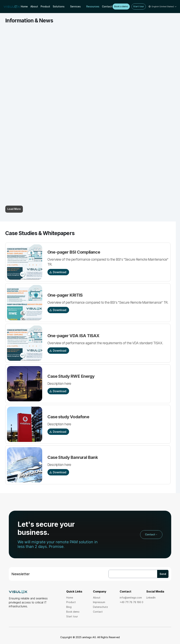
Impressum (99, 602)
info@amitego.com (131, 598)
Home (70, 598)
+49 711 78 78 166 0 (131, 602)
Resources (93, 6)
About (97, 598)
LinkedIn (151, 598)
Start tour (72, 616)
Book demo (73, 612)
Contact (98, 612)
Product (71, 602)
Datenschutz (100, 607)
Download (58, 272)
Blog (69, 607)
